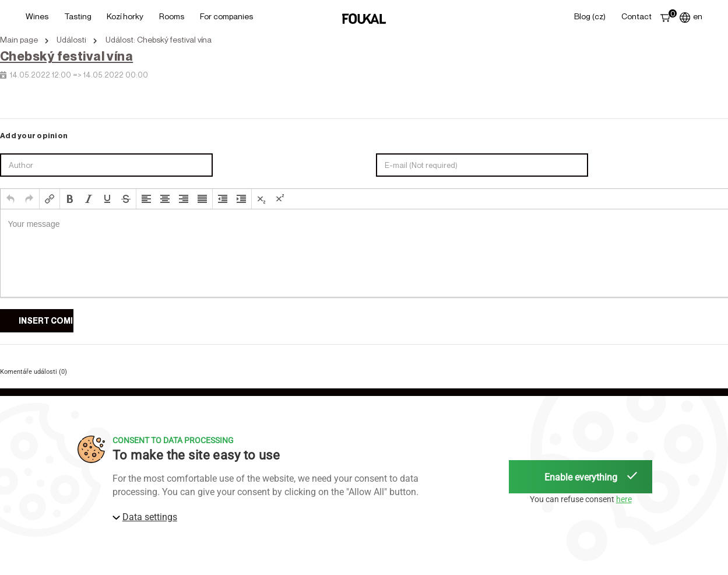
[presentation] (10, 199)
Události (71, 40)
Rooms (172, 16)
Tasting (78, 16)
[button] (10, 199)
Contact (636, 16)
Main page (19, 40)
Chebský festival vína (66, 56)
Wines (37, 16)
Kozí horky (125, 16)
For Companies (226, 16)
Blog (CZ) (590, 16)
